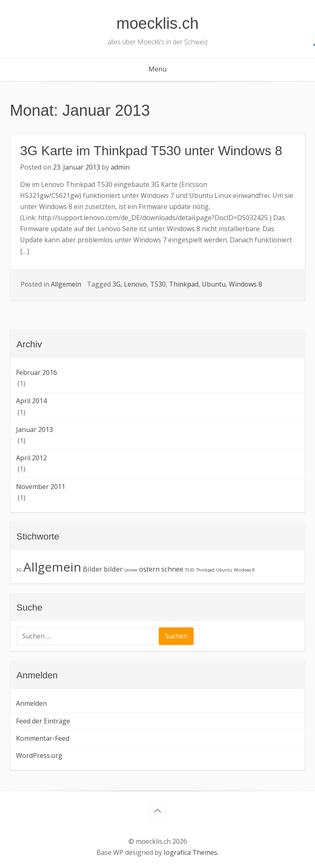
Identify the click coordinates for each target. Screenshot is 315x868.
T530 (158, 284)
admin (120, 167)
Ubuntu (214, 284)
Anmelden (31, 703)
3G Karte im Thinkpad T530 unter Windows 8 (151, 151)
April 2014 (31, 401)
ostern (149, 569)
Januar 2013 (34, 429)
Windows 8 (245, 284)
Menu (157, 69)
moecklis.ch (158, 23)
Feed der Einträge (43, 721)
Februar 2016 (37, 372)
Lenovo (135, 284)
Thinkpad (184, 284)
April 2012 (31, 458)
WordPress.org (39, 755)
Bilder (92, 569)
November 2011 (41, 487)
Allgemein (66, 284)
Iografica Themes (191, 852)
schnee (172, 569)
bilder (113, 569)
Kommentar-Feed (43, 738)
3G (116, 284)
